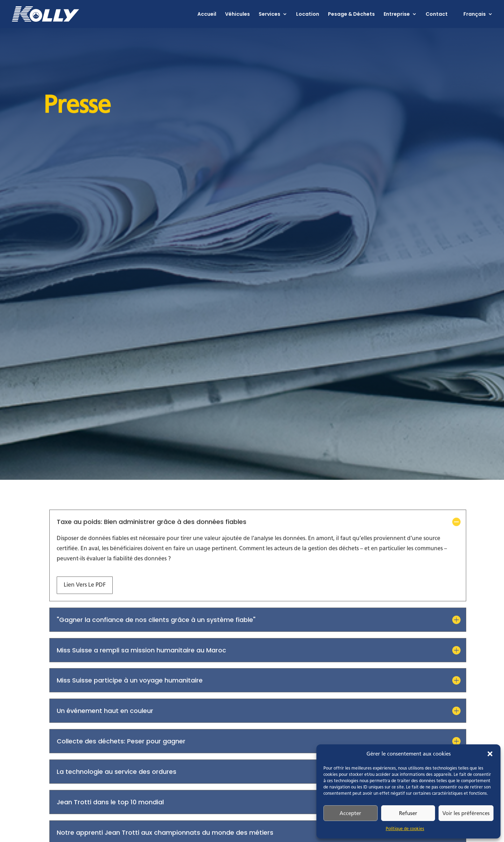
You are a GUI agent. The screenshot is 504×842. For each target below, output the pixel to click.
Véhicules (237, 15)
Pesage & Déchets (351, 15)
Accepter (350, 813)
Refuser (408, 813)
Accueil (207, 15)
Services (269, 15)
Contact (437, 15)
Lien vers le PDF (85, 574)
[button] (490, 754)
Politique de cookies (405, 829)
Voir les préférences (466, 813)
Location (308, 15)
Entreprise (397, 15)
